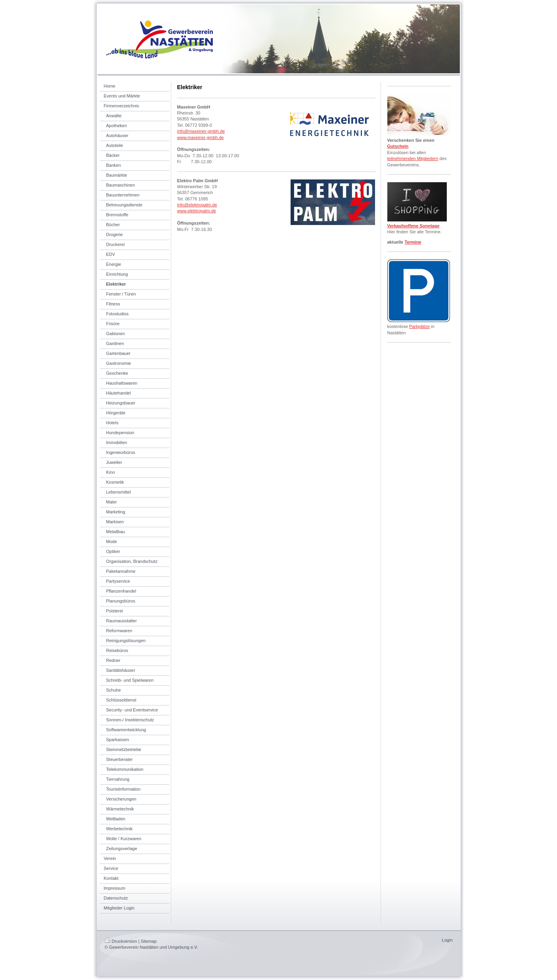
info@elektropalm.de (197, 205)
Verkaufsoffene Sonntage (413, 226)
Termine (413, 242)
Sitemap (149, 941)
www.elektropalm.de (197, 211)
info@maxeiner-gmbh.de (201, 131)
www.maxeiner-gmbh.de (201, 137)
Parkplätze (419, 326)
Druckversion (121, 941)
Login (447, 940)
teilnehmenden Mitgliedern (413, 158)
